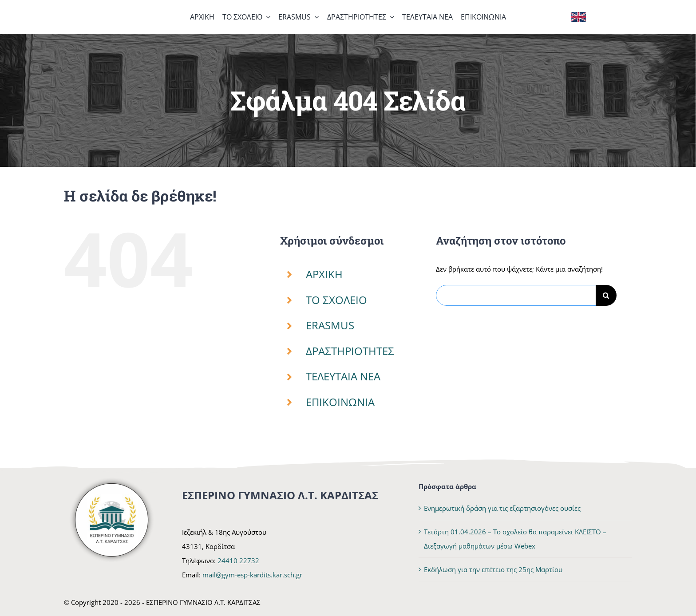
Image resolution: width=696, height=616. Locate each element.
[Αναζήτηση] (606, 295)
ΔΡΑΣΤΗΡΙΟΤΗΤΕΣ (350, 351)
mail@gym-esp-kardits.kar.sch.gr (252, 575)
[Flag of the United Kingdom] (579, 15)
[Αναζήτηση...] (516, 295)
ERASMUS (330, 325)
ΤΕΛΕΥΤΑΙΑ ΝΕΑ (343, 376)
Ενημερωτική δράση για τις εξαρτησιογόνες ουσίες (502, 508)
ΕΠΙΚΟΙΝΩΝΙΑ (340, 402)
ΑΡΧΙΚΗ (324, 274)
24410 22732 (238, 561)
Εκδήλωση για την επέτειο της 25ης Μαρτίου (493, 569)
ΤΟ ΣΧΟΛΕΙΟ (336, 300)
